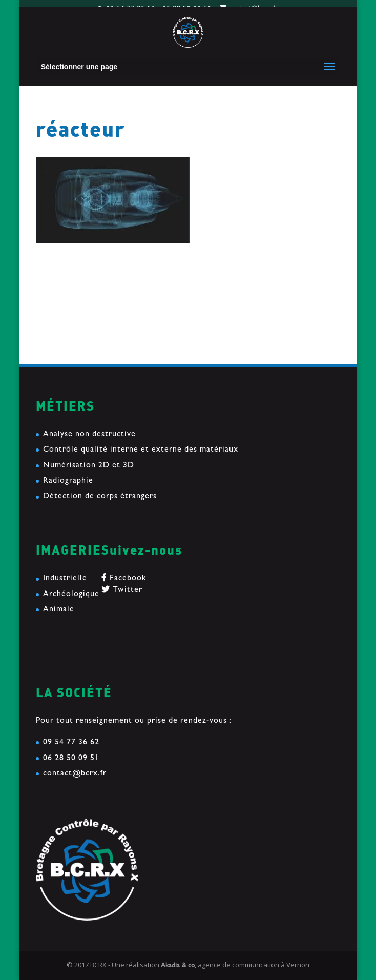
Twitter (122, 590)
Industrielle (65, 579)
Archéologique (71, 595)
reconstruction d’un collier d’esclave (106, 296)
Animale (59, 610)
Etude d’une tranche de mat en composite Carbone (134, 312)
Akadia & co (178, 966)
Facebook (124, 579)
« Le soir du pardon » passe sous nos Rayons (121, 329)
